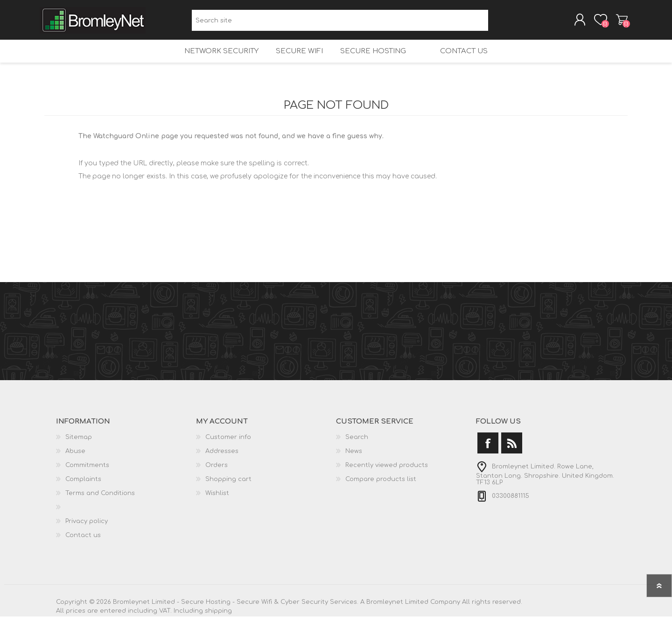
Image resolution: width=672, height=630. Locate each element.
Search (499, 24)
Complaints (83, 493)
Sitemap (79, 451)
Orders (217, 479)
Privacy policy (87, 535)
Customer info (228, 451)
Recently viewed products (387, 479)
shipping (218, 624)
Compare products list (381, 493)
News (354, 465)
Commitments (87, 479)
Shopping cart (617, 23)
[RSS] (512, 457)
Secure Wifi (294, 61)
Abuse (75, 465)
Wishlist (217, 507)
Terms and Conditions (100, 507)
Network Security (213, 61)
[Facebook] (488, 457)
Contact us (472, 61)
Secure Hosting (371, 61)
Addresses (222, 465)
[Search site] (340, 24)
